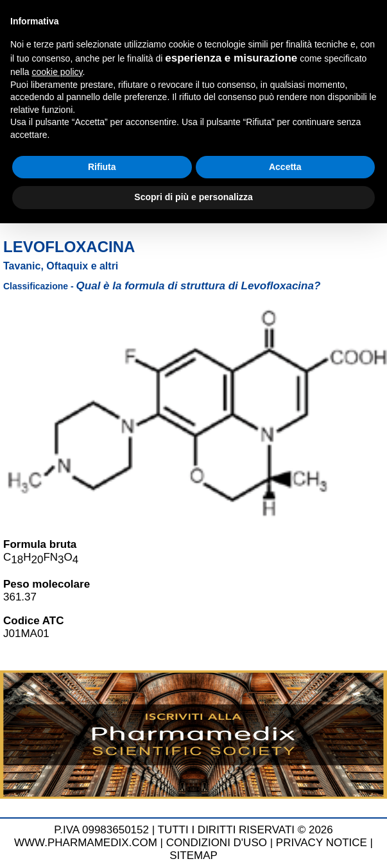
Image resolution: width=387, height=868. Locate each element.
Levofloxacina (69, 247)
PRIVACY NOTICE (322, 843)
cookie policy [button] (57, 72)
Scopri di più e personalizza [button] (193, 197)
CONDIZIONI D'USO (217, 843)
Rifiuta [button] (102, 167)
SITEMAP (193, 855)
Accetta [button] (285, 167)
